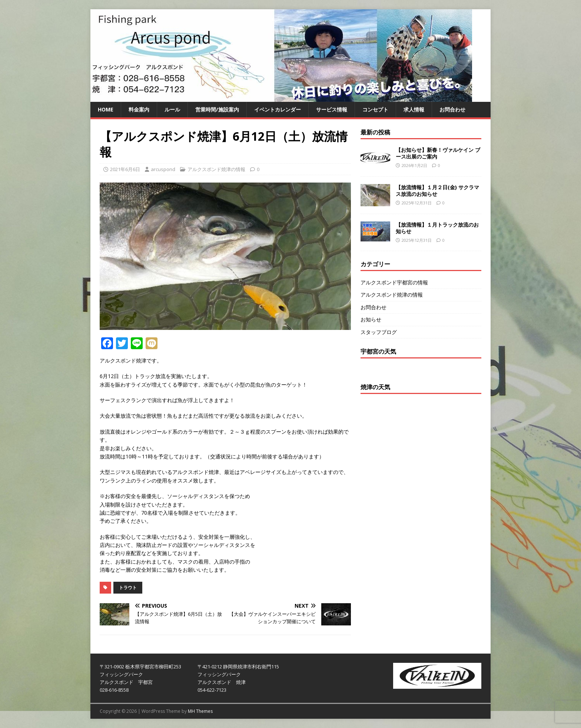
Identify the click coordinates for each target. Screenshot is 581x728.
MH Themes (200, 711)
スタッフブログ (379, 332)
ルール (172, 109)
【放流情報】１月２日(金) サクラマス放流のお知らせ (437, 191)
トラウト (128, 587)
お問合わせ (452, 109)
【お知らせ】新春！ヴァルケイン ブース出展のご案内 (438, 153)
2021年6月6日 (125, 169)
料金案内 (139, 109)
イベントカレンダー (278, 109)
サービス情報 (332, 109)
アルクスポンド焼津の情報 (216, 169)
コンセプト (375, 109)
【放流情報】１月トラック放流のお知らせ (437, 228)
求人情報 (414, 109)
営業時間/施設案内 (217, 109)
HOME (106, 109)
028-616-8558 (114, 690)
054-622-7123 (212, 690)
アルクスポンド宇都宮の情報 (394, 282)
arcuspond (163, 169)
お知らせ (371, 319)
